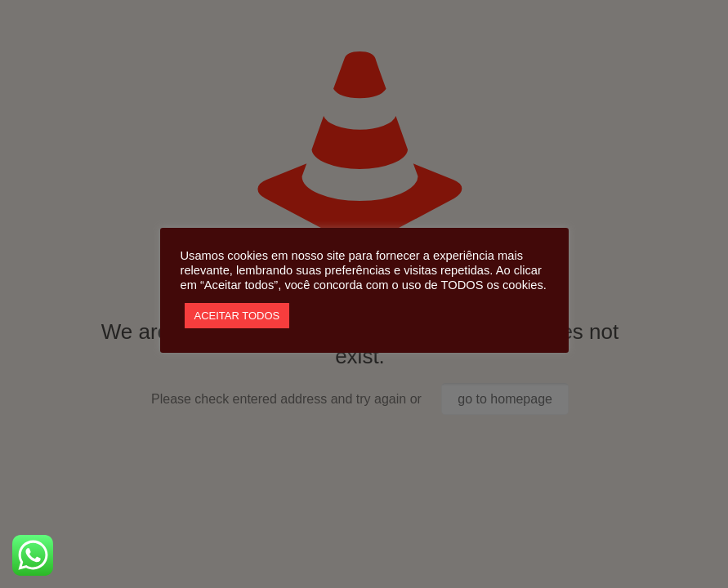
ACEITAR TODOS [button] (237, 316)
